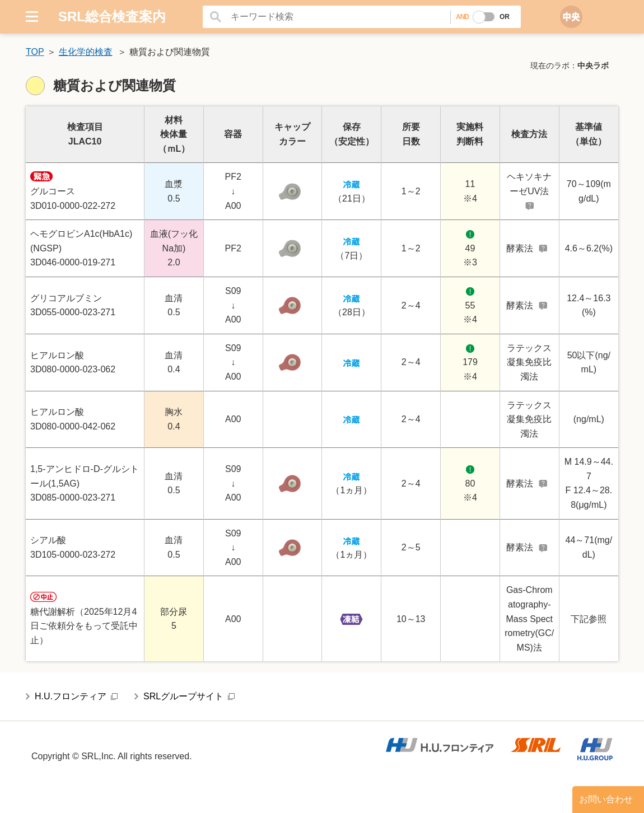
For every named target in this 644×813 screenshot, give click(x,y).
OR (505, 17)
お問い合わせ (606, 799)
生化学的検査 (86, 52)
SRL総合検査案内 (112, 17)
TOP (35, 52)
